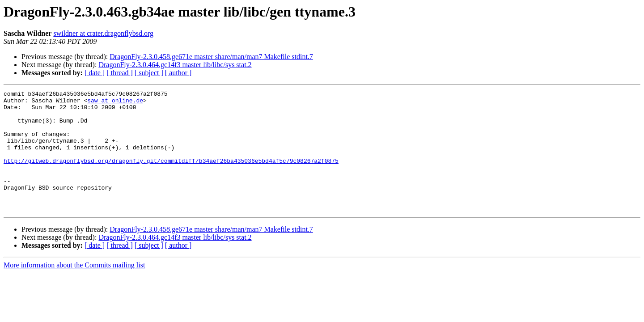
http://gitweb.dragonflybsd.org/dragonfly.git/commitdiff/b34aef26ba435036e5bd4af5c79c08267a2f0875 (171, 175)
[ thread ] (120, 73)
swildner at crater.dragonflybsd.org (103, 33)
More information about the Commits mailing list (74, 289)
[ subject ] (149, 73)
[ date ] (95, 73)
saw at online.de (115, 103)
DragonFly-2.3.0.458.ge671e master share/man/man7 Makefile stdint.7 (211, 57)
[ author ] (178, 73)
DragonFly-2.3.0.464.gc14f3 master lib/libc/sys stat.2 (175, 65)
